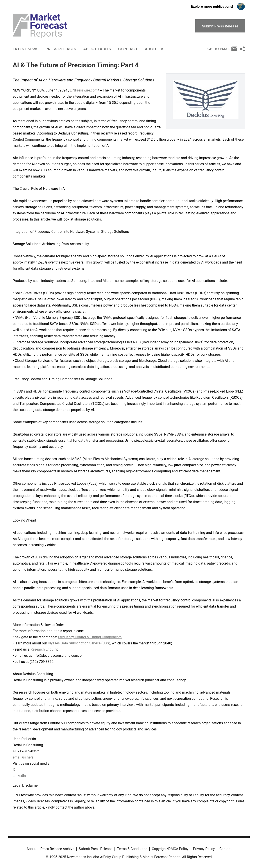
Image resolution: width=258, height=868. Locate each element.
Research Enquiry (44, 649)
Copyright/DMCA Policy (170, 849)
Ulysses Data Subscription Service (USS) (79, 643)
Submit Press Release (96, 849)
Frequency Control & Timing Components (90, 637)
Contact (128, 49)
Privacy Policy (204, 849)
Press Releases (61, 49)
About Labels (97, 49)
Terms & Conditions (132, 849)
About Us (155, 49)
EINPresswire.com (84, 90)
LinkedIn (19, 776)
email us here (23, 757)
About (31, 849)
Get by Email (222, 49)
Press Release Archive (57, 849)
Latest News (26, 49)
